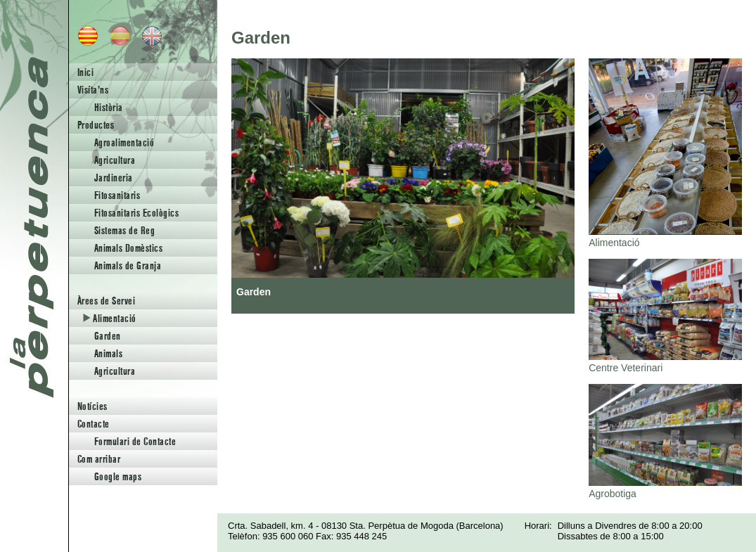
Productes (96, 125)
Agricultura (115, 160)
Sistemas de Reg (124, 230)
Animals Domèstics (128, 248)
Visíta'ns (93, 90)
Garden (108, 336)
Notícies (92, 406)
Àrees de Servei (106, 301)
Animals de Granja (128, 265)
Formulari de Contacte (135, 441)
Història (109, 107)
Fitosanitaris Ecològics (136, 213)
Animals (108, 353)
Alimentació (110, 318)
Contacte (94, 424)
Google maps (118, 476)
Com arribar (99, 459)
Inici (85, 72)
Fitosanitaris (117, 195)
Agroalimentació (124, 142)
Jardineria (114, 178)
